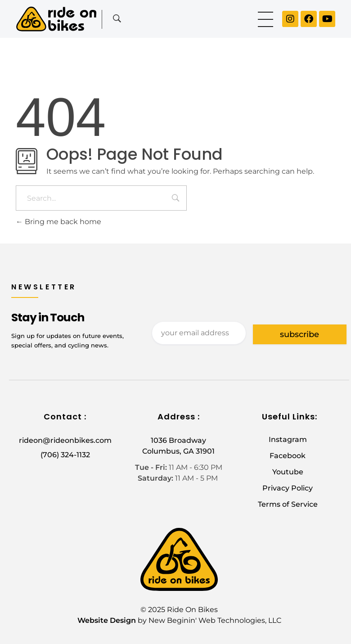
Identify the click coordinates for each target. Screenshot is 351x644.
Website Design (107, 620)
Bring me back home (58, 222)
